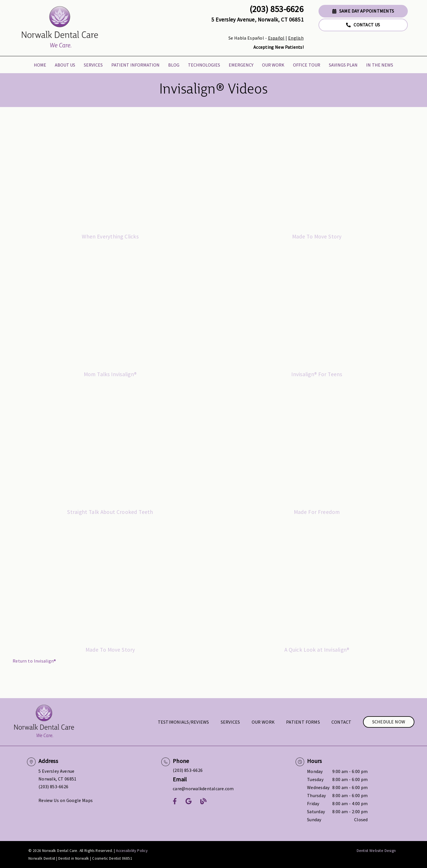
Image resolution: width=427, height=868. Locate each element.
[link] (60, 28)
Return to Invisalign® (34, 661)
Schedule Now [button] (389, 722)
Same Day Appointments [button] (363, 11)
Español (276, 38)
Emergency (241, 65)
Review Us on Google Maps (66, 800)
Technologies (204, 65)
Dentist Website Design (376, 851)
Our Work (273, 65)
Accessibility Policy (132, 851)
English (296, 38)
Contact (341, 722)
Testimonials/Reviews (184, 722)
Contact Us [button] (363, 25)
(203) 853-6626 (277, 9)
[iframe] (110, 173)
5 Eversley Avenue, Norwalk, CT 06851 (257, 20)
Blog (174, 65)
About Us (65, 65)
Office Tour (307, 65)
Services (93, 65)
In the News (380, 65)
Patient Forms (303, 722)
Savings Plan (343, 65)
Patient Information (135, 65)
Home (40, 65)
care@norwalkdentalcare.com (203, 789)
